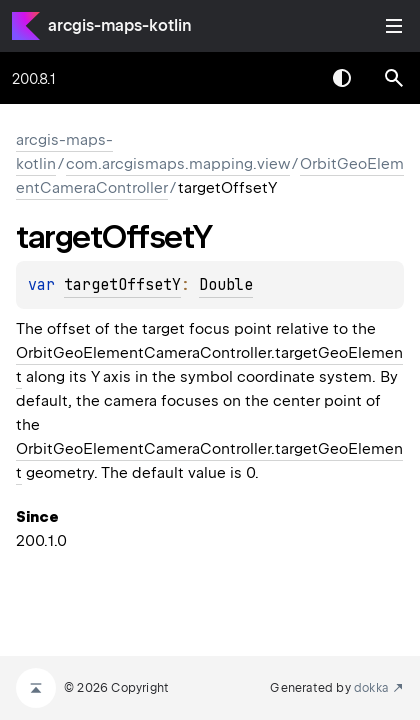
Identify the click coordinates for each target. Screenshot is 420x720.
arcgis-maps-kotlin (120, 25)
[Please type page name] (394, 78)
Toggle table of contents (394, 26)
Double (226, 285)
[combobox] (290, 78)
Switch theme (342, 78)
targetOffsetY (122, 285)
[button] (394, 78)
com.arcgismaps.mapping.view (178, 164)
